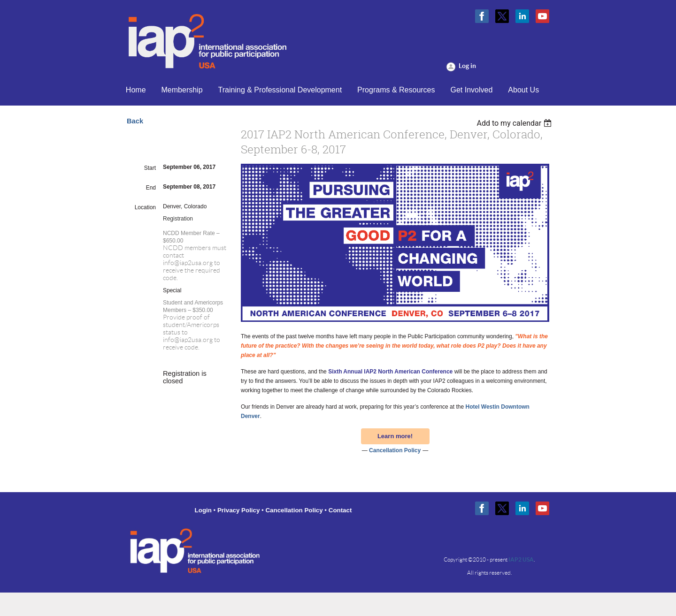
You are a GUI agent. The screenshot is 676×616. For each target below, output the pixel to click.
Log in (467, 66)
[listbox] (515, 123)
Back (135, 121)
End (151, 188)
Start (150, 168)
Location (145, 207)
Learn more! (395, 436)
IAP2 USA (521, 559)
